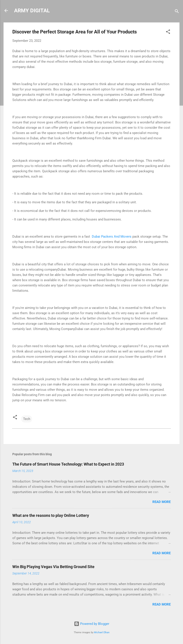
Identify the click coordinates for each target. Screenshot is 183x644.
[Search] (177, 12)
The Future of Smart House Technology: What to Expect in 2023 (68, 464)
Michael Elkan (102, 632)
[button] (168, 32)
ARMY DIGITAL (32, 11)
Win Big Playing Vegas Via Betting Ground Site (53, 567)
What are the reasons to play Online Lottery (51, 515)
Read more (162, 502)
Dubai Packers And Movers (111, 237)
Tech (27, 419)
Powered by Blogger (92, 624)
